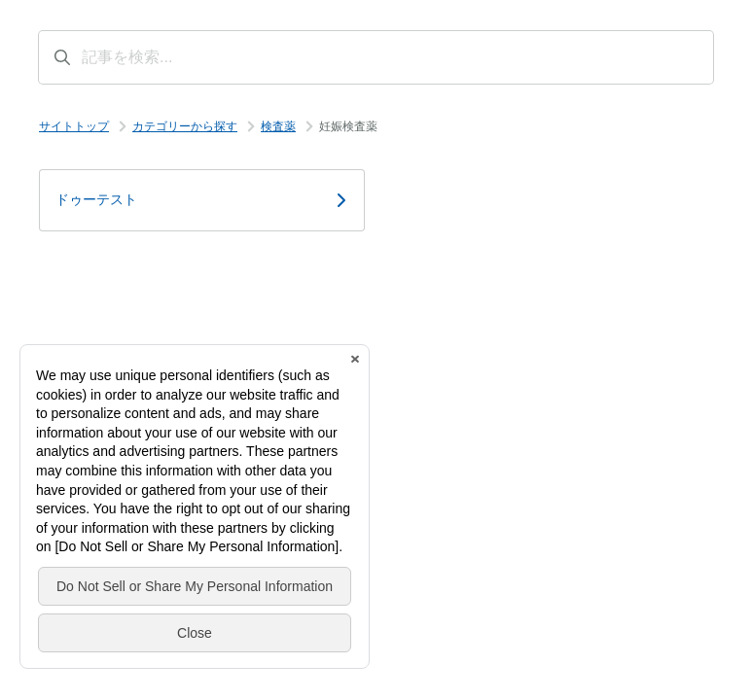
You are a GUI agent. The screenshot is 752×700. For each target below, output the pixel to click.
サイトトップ (74, 126)
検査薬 (278, 126)
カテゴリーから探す (185, 126)
